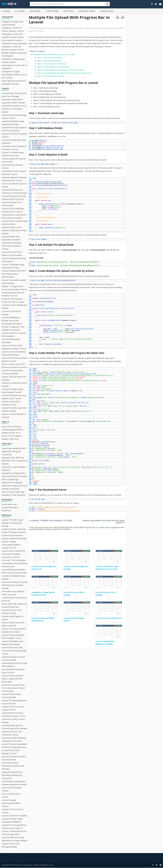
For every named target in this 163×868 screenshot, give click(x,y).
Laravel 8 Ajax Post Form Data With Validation (14, 665)
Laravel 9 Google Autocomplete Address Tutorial (11, 803)
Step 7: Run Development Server (51, 76)
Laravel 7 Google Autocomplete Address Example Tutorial (11, 545)
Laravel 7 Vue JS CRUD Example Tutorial (11, 403)
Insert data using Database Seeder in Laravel (13, 593)
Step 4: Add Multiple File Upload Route (53, 67)
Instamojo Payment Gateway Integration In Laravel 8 (14, 739)
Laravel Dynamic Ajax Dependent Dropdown (11, 238)
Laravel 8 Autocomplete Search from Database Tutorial (12, 246)
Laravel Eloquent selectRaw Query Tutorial (13, 671)
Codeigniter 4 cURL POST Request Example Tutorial (13, 36)
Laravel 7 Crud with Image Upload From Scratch (13, 154)
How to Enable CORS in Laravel (11, 795)
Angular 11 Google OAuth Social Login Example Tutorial (14, 288)
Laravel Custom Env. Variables (14, 816)
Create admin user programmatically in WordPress (10, 507)
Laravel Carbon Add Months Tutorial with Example (13, 552)
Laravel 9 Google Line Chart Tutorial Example (13, 658)
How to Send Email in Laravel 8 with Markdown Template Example (15, 585)
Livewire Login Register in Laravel (13, 618)
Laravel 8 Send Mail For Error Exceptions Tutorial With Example (14, 109)
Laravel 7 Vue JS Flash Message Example (11, 845)
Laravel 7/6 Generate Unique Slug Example (14, 260)
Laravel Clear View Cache (12, 648)
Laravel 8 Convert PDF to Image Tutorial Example (12, 254)
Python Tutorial (52, 11)
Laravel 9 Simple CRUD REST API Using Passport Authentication (14, 274)
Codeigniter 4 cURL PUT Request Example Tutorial (13, 29)
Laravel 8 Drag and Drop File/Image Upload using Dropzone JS (12, 775)
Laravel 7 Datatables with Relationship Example (12, 643)
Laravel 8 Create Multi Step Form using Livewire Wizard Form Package (13, 688)
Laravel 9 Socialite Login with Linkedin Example (14, 409)
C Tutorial (6, 11)
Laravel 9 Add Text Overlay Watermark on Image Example (14, 839)
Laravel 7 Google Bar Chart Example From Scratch (13, 328)
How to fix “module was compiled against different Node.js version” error (13, 430)
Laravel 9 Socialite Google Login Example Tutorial (12, 391)
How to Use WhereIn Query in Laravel (14, 185)
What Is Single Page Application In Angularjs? (12, 481)
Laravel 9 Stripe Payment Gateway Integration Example (14, 537)
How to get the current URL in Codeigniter (14, 67)
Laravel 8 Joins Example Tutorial (12, 789)
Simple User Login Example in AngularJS (14, 468)
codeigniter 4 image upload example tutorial (13, 61)
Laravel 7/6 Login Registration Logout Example (14, 702)
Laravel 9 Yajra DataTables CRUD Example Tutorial (13, 637)
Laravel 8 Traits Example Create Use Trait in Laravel (13, 300)
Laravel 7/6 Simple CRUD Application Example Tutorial (14, 347)
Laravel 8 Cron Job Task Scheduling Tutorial (12, 733)
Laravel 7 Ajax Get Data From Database (14, 378)
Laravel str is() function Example (11, 313)
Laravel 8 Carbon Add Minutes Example (14, 307)
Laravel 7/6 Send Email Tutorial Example (11, 696)
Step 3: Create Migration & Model (51, 64)
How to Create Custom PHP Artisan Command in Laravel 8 (14, 366)
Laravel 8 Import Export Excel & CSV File (14, 599)
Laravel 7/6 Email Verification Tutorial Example (14, 758)
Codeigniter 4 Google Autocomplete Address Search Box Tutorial (14, 75)
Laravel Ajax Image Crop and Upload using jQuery (104, 522)
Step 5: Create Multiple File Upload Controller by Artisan (61, 70)
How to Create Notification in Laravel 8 (14, 416)
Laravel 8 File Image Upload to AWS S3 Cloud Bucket (14, 129)
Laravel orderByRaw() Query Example (14, 577)
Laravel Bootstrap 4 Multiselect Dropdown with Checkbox (13, 766)
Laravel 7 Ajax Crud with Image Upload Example (15, 223)
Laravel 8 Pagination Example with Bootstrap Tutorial (14, 179)
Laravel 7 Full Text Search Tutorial (12, 811)
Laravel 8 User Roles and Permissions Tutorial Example (14, 191)
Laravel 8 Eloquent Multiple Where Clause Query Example (14, 571)
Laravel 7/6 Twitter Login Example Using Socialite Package (12, 523)
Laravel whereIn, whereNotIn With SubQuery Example (14, 216)
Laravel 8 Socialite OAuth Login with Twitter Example (13, 101)
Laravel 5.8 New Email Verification (11, 341)
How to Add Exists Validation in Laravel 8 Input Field (15, 605)
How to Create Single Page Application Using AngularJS (13, 493)
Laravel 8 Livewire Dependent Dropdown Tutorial (14, 148)
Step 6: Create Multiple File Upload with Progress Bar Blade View (64, 73)
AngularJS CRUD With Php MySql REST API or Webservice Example (14, 461)
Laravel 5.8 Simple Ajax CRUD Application (14, 142)
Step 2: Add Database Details (49, 61)
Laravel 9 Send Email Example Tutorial (14, 652)
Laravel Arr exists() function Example (13, 721)
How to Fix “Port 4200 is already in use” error (12, 437)
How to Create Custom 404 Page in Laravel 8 (13, 624)
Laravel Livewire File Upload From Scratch (13, 160)
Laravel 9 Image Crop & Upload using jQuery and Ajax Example (14, 230)
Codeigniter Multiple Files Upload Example (12, 23)
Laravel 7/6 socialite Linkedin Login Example (14, 282)
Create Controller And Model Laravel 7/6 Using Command (14, 531)
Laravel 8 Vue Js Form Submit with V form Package (14, 95)
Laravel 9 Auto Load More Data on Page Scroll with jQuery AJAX (13, 679)
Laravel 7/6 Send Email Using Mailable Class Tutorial (14, 397)
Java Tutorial (35, 11)
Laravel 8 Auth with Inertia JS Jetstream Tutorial (14, 173)
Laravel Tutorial (107, 11)
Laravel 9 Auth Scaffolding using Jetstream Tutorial (13, 210)
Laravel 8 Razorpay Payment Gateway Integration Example (14, 783)
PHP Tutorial (69, 11)
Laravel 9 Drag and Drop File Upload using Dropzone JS (14, 198)
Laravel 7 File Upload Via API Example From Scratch (14, 630)
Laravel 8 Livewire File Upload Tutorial (14, 135)
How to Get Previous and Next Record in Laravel (14, 360)
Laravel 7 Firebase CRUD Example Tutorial (51, 521)
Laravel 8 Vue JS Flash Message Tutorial (11, 752)
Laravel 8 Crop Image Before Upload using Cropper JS (14, 827)
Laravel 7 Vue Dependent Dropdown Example (12, 372)
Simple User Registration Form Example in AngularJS (15, 487)
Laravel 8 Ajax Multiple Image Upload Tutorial (14, 117)
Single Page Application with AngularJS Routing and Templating (14, 451)
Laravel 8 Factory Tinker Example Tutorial (12, 612)
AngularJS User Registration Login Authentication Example (14, 475)
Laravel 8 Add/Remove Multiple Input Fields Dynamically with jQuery (12, 321)
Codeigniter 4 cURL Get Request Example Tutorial (13, 48)
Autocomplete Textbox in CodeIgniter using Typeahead (14, 42)
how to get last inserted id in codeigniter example (14, 82)
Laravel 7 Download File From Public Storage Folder (14, 833)
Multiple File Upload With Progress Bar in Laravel (54, 54)
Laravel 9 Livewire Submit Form (109, 618)
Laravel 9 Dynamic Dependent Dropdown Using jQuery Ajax (14, 746)
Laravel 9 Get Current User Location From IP (13, 708)
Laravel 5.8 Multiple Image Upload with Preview (13, 123)
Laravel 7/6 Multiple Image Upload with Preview (13, 266)
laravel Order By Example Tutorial (12, 166)
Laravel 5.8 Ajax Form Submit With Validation (14, 335)
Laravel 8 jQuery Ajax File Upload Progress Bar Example (14, 727)
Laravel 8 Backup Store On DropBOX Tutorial (13, 294)
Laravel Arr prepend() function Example (14, 384)
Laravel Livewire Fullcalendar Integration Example (14, 353)
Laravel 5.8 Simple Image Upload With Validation (12, 820)
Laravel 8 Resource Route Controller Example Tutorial (13, 714)
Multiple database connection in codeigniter (14, 54)
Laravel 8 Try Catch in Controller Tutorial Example (13, 559)
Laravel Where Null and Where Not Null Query (15, 565)
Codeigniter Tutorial (87, 11)
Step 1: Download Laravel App (50, 57)
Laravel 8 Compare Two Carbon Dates (12, 204)
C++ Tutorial (20, 11)
